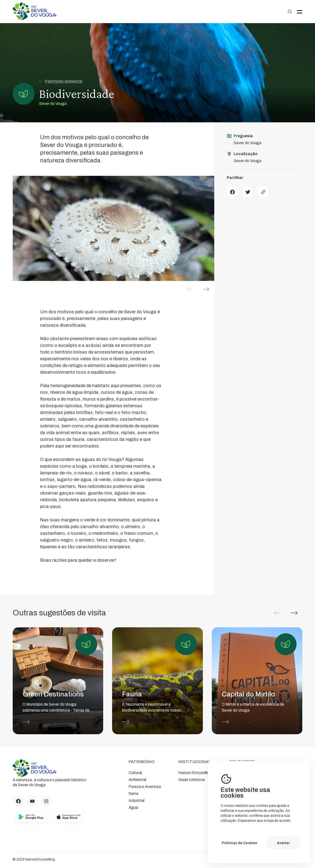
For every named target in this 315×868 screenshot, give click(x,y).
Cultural (135, 773)
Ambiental (137, 780)
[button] (206, 289)
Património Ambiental (61, 81)
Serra (133, 794)
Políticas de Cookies (240, 843)
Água (133, 807)
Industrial (136, 800)
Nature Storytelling (195, 773)
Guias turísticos (192, 780)
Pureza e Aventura (145, 787)
